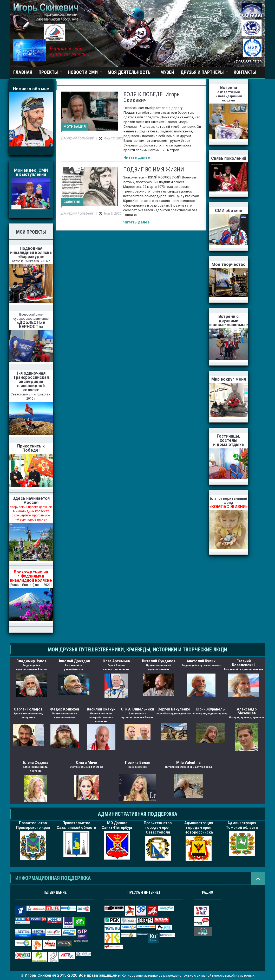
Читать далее (137, 157)
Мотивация (75, 127)
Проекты (48, 72)
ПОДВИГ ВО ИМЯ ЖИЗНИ (154, 169)
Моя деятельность (129, 72)
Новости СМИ (83, 72)
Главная (23, 72)
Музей (167, 72)
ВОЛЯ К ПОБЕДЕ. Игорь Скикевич (152, 97)
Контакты (245, 72)
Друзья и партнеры (202, 72)
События (72, 202)
